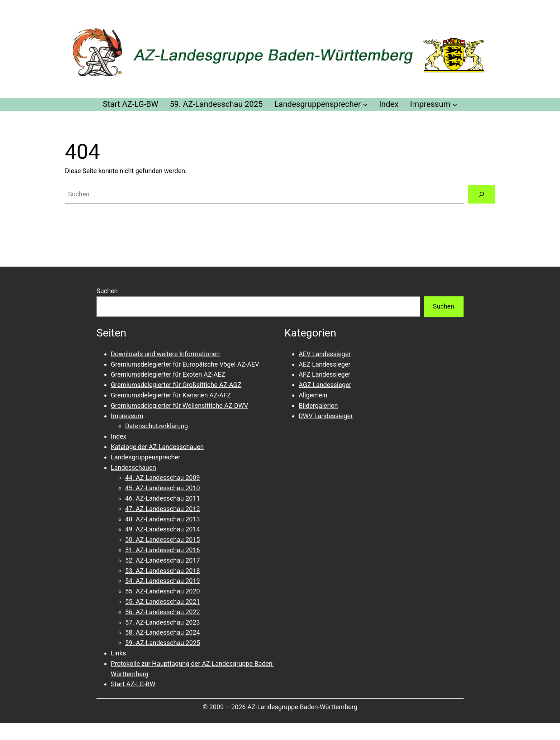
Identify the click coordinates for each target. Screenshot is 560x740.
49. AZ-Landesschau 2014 (163, 529)
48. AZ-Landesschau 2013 (163, 519)
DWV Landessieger (326, 416)
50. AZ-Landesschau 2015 (163, 540)
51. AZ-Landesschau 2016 (163, 550)
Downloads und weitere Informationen (165, 354)
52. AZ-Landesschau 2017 (163, 560)
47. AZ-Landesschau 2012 (163, 509)
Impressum (127, 416)
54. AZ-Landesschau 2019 (163, 581)
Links (118, 653)
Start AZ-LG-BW (133, 684)
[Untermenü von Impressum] (455, 104)
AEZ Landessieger (325, 364)
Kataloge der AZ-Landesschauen (157, 447)
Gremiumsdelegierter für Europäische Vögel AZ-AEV (185, 364)
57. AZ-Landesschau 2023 (163, 622)
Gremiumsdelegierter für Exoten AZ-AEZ (168, 374)
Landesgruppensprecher (146, 457)
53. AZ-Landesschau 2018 (163, 571)
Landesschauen (133, 467)
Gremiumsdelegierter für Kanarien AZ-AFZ (171, 395)
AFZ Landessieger (324, 374)
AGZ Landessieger (325, 385)
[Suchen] (481, 194)
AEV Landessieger (325, 354)
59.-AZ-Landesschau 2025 (163, 643)
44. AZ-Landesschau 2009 (163, 478)
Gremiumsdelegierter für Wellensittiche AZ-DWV (179, 405)
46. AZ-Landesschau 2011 (163, 498)
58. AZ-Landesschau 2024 (163, 632)
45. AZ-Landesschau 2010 (163, 488)
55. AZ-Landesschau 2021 (163, 601)
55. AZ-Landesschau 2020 (163, 591)
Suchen (107, 291)
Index (118, 436)
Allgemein (313, 395)
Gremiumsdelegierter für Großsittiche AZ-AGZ (176, 385)
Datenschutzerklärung (156, 426)
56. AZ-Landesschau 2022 (163, 612)
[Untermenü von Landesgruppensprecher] (365, 104)
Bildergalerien (318, 405)
